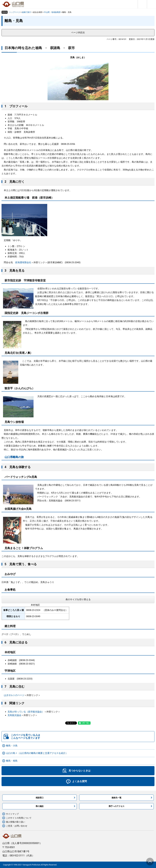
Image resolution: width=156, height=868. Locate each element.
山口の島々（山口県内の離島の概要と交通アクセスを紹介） (37, 753)
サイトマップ (12, 814)
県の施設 (40, 806)
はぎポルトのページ (14, 695)
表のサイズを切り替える (78, 599)
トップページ (15, 12)
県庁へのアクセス (117, 806)
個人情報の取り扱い (16, 822)
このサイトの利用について (19, 818)
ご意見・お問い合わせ (17, 826)
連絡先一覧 (116, 798)
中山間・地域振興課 (52, 12)
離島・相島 (12, 761)
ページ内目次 (78, 33)
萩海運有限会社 (23, 262)
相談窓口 (40, 798)
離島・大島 (12, 746)
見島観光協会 (14, 715)
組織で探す (27, 12)
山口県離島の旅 (14, 457)
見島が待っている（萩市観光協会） (26, 712)
